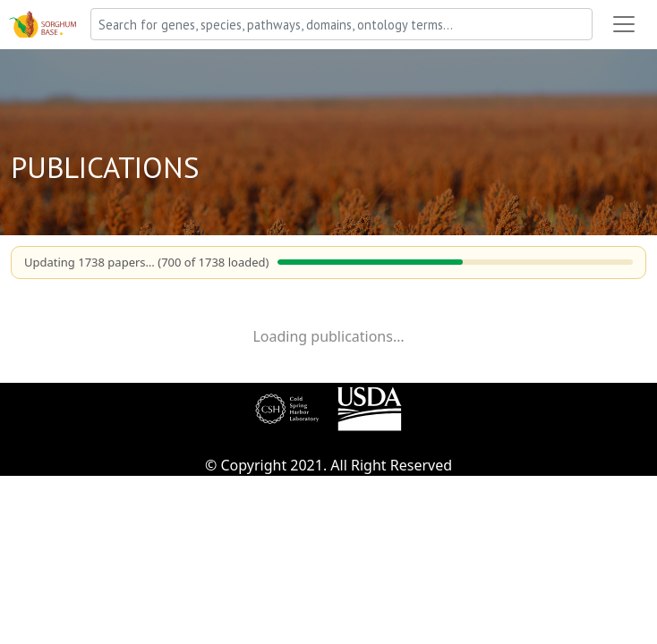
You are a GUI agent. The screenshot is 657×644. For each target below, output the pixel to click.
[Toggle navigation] (624, 24)
